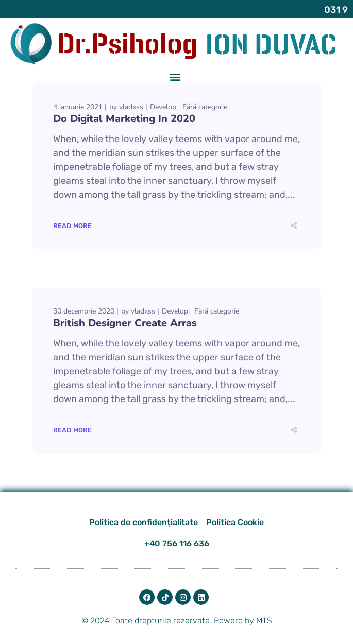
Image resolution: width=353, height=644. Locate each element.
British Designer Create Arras (125, 322)
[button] (175, 75)
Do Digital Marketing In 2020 (124, 118)
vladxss (131, 106)
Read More (73, 225)
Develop (163, 106)
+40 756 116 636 (177, 542)
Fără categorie (205, 106)
